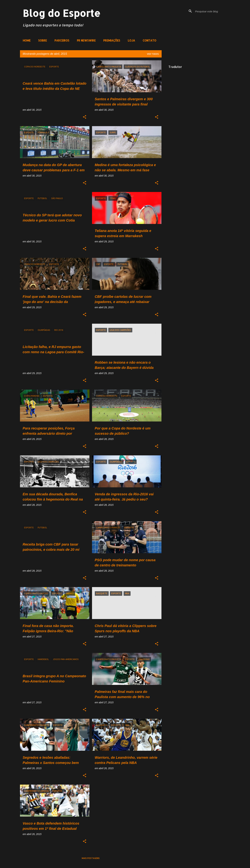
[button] (85, 117)
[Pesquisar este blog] (212, 11)
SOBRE (43, 40)
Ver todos (153, 54)
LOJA (131, 40)
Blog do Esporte (62, 13)
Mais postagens (91, 858)
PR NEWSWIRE (86, 40)
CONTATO (149, 40)
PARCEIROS (62, 40)
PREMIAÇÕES (112, 40)
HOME (27, 40)
